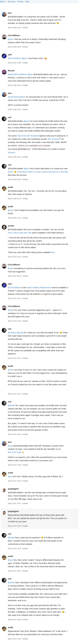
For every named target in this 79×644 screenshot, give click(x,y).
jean (10, 13)
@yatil (10, 74)
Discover (12, 2)
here (53, 252)
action (10, 172)
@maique (12, 333)
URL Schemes (53, 139)
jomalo (11, 226)
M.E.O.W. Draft (14, 452)
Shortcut (11, 153)
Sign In (3, 2)
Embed (25, 28)
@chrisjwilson (20, 97)
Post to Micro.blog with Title (19, 233)
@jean (11, 39)
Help (27, 2)
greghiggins (13, 489)
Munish (11, 71)
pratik (10, 187)
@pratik (20, 333)
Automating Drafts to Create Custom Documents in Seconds (42, 172)
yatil (10, 55)
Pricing (20, 2)
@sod (10, 210)
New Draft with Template (28, 136)
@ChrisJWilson (14, 58)
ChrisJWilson (14, 35)
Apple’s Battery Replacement (39, 288)
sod (9, 117)
